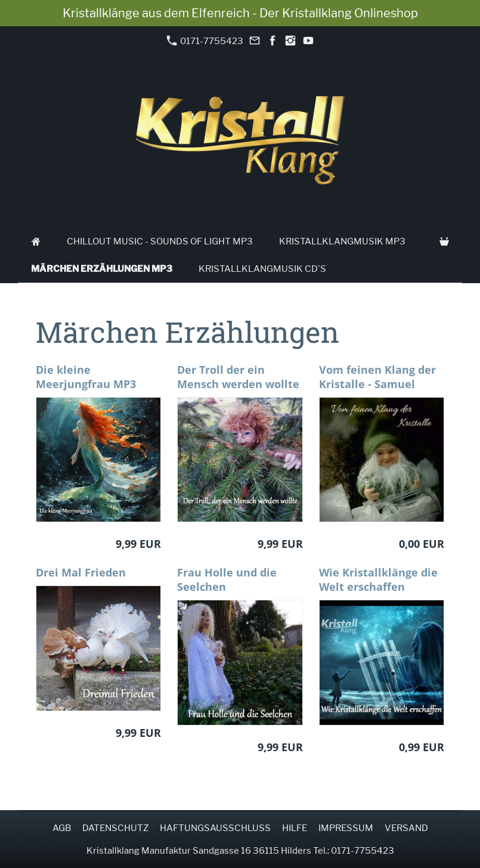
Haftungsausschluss (215, 828)
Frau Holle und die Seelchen (227, 579)
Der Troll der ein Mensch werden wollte (238, 377)
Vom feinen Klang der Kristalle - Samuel (377, 377)
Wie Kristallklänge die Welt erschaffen (378, 579)
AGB (62, 828)
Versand (406, 828)
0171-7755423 (205, 41)
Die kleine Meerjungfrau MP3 (86, 377)
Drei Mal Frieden (81, 572)
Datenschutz (115, 828)
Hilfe (295, 828)
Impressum (346, 828)
